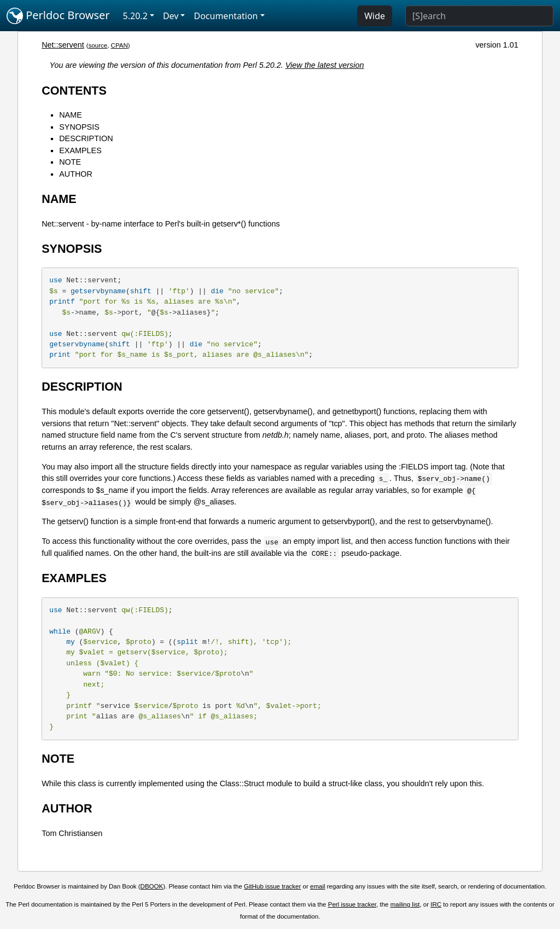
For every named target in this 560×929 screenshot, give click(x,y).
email (318, 886)
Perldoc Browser (58, 16)
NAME (71, 115)
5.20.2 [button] (135, 16)
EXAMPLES (80, 150)
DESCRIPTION (86, 138)
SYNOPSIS (79, 127)
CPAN (119, 45)
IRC (436, 904)
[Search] (479, 16)
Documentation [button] (226, 16)
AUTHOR (76, 174)
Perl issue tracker (352, 904)
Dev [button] (171, 16)
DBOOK (152, 886)
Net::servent (63, 45)
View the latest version (325, 65)
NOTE (70, 162)
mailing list (405, 904)
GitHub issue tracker (272, 886)
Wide (375, 16)
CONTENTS (74, 91)
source (98, 45)
